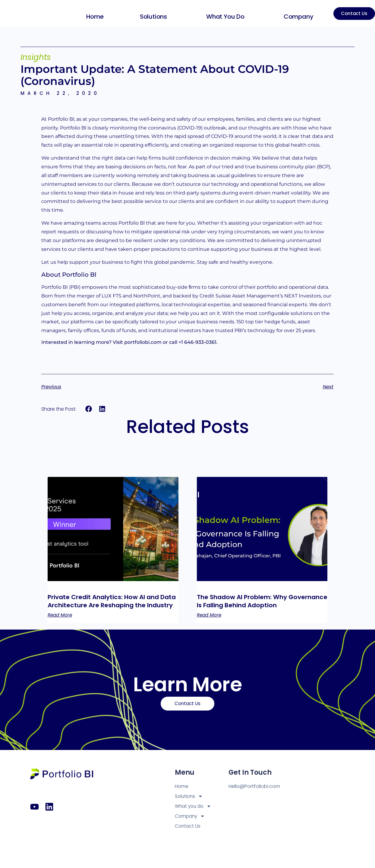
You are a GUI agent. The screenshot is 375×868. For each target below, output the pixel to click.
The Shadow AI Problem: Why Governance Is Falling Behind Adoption (247, 605)
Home (93, 17)
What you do (224, 17)
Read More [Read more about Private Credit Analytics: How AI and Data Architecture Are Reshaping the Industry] (61, 624)
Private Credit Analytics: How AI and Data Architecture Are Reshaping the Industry (112, 605)
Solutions (153, 17)
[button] (89, 409)
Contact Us (188, 836)
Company (298, 17)
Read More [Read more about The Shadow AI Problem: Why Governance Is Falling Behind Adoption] (210, 624)
